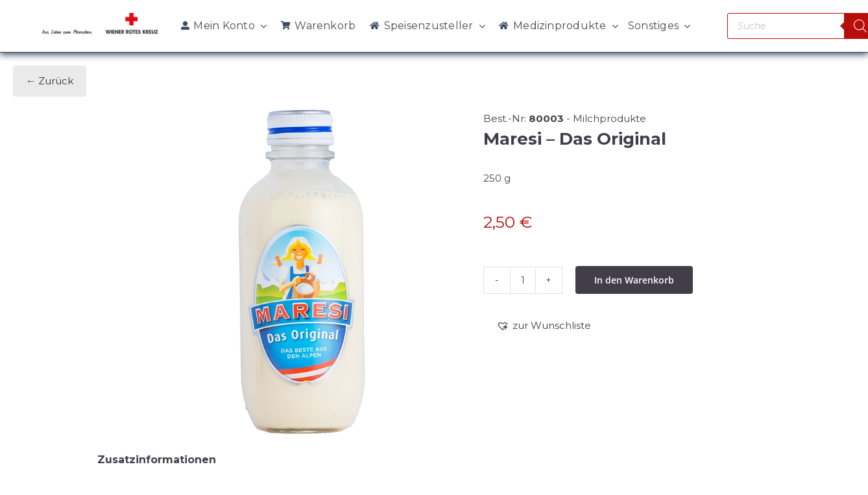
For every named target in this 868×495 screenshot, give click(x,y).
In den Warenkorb (634, 280)
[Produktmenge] (523, 280)
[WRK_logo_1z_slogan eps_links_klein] (100, 16)
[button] (544, 326)
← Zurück (50, 81)
